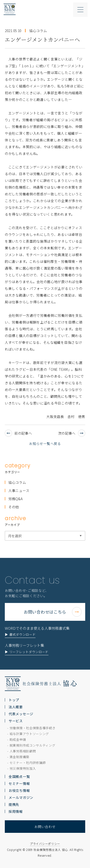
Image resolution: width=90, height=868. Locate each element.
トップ (14, 700)
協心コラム (17, 482)
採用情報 (16, 811)
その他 (14, 507)
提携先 (14, 804)
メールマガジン (21, 797)
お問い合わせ (45, 827)
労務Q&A (16, 499)
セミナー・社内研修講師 (28, 763)
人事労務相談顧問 (23, 751)
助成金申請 (18, 739)
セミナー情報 (19, 783)
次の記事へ (72, 433)
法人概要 (16, 707)
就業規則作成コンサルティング (33, 745)
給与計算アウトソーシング (29, 734)
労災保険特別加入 (23, 768)
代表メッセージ (21, 714)
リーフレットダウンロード (29, 665)
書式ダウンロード (23, 647)
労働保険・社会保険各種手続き (33, 728)
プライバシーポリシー (45, 844)
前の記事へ (18, 433)
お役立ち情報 (19, 790)
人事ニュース (19, 490)
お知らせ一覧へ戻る (45, 444)
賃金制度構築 (19, 757)
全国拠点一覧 (19, 776)
